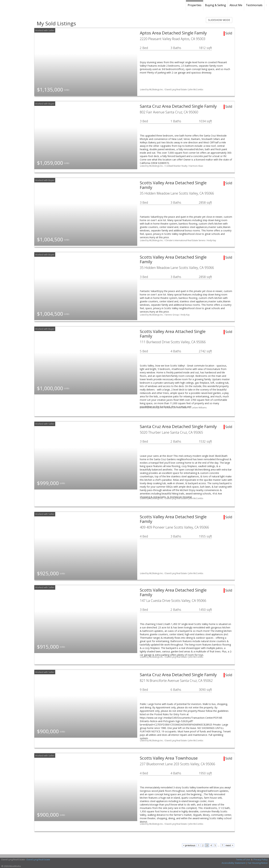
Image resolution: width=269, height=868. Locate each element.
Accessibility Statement (234, 863)
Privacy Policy (261, 859)
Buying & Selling (215, 5)
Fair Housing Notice (258, 863)
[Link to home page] (27, 5)
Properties (195, 5)
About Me (236, 5)
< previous (189, 845)
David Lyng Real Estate (38, 859)
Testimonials (254, 5)
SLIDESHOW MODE (219, 20)
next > (229, 845)
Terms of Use (243, 859)
